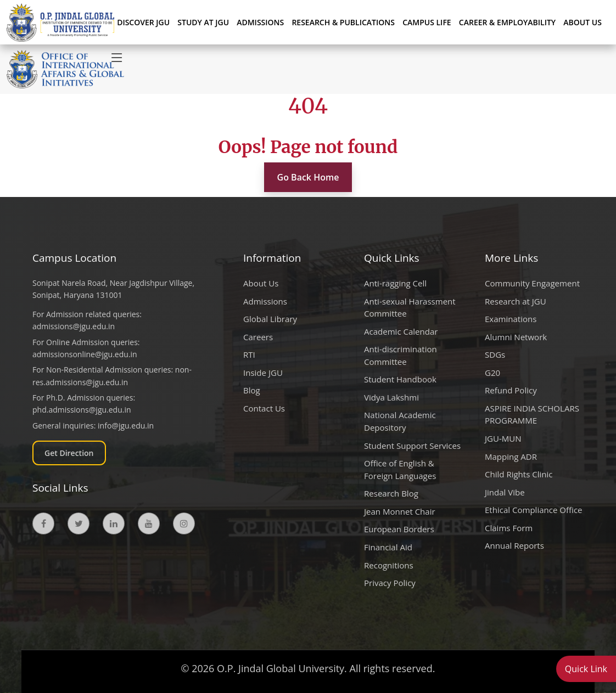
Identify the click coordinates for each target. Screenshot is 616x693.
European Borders (399, 529)
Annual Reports (514, 545)
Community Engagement (532, 283)
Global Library (270, 319)
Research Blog (391, 493)
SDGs (495, 354)
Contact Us (264, 408)
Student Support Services (412, 446)
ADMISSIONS (260, 22)
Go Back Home (308, 177)
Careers (258, 337)
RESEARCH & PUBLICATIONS (343, 22)
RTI (249, 354)
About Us (583, 22)
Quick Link (586, 669)
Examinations (511, 319)
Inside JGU (263, 373)
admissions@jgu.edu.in (74, 326)
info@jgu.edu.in (126, 426)
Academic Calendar (401, 331)
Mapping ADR (511, 457)
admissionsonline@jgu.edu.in (85, 354)
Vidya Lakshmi (391, 397)
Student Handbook (400, 379)
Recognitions (389, 565)
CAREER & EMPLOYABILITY (507, 22)
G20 (492, 373)
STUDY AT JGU (203, 22)
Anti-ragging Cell (395, 283)
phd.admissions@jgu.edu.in (82, 410)
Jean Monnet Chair (400, 511)
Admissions (265, 301)
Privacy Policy (390, 583)
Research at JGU (516, 301)
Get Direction (69, 453)
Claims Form (509, 528)
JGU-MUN (503, 438)
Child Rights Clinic (519, 474)
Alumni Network (516, 337)
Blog (252, 390)
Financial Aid (388, 547)
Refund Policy (511, 390)
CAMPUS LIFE (427, 22)
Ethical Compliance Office (534, 510)
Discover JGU (143, 22)
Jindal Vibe (505, 492)
